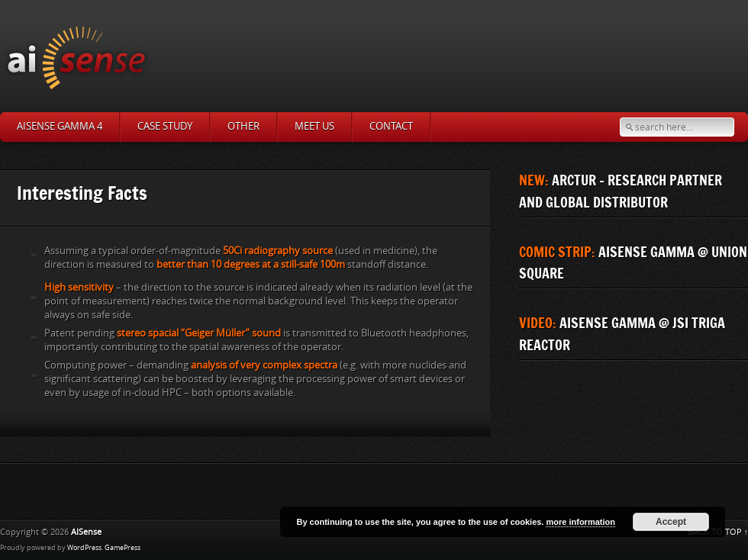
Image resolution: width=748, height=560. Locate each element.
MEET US (314, 126)
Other (243, 126)
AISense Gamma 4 (60, 126)
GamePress (123, 548)
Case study (165, 126)
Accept (671, 522)
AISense (86, 532)
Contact (391, 126)
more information (580, 522)
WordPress (84, 548)
